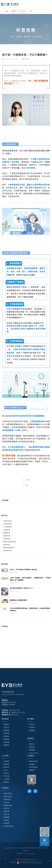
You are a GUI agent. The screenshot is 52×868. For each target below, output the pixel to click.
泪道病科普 (7, 545)
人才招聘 (6, 779)
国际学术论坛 (8, 794)
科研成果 (6, 823)
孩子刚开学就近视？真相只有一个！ (22, 588)
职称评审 (6, 767)
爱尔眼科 (26, 59)
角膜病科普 (7, 533)
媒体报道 (6, 742)
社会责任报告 (33, 767)
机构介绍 (6, 808)
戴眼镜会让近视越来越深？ (19, 600)
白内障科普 (7, 530)
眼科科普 (27, 37)
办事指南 (6, 817)
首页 (12, 37)
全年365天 (13, 715)
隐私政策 (32, 750)
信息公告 (6, 814)
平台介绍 (6, 802)
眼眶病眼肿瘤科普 (9, 548)
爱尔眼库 (32, 764)
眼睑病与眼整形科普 (9, 542)
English (22, 11)
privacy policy (34, 753)
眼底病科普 (7, 536)
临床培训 (6, 782)
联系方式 (32, 744)
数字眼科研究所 (8, 826)
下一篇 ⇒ (26, 485)
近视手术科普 (7, 521)
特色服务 (32, 727)
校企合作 (6, 773)
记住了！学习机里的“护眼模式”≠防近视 (23, 570)
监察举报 (32, 747)
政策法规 (6, 811)
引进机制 (6, 761)
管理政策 (32, 770)
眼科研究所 (7, 799)
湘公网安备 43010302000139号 (29, 862)
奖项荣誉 (6, 733)
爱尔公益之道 (33, 761)
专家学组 (32, 730)
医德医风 (6, 745)
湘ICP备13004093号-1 (29, 859)
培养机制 (6, 764)
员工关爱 (6, 776)
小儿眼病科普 (7, 527)
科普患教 (19, 37)
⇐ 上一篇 (26, 480)
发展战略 (6, 736)
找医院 (14, 11)
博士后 (6, 770)
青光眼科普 (7, 539)
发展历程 (6, 730)
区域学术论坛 (8, 797)
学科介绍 (32, 724)
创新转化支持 (8, 805)
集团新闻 (6, 739)
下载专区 (6, 820)
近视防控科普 (37, 37)
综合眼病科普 (7, 551)
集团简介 (6, 724)
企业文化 (6, 727)
